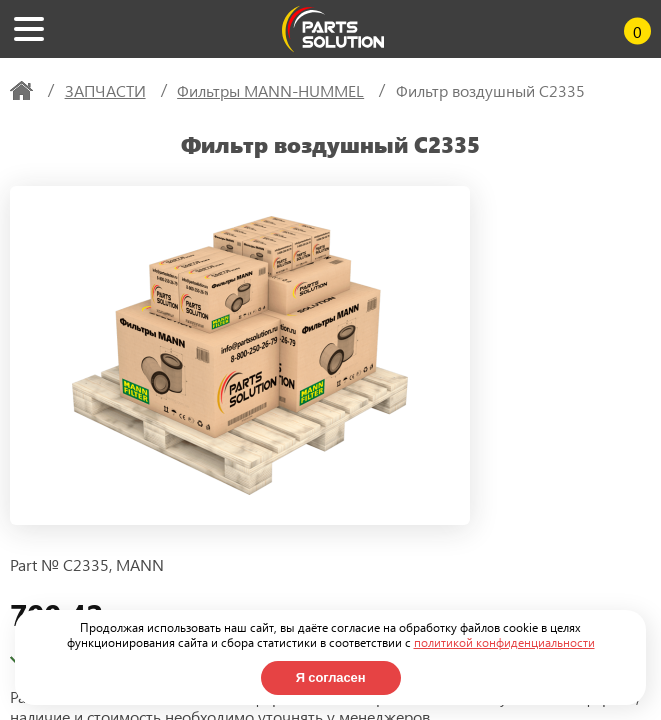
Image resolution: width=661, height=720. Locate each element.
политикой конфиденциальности (504, 642)
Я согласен (331, 677)
